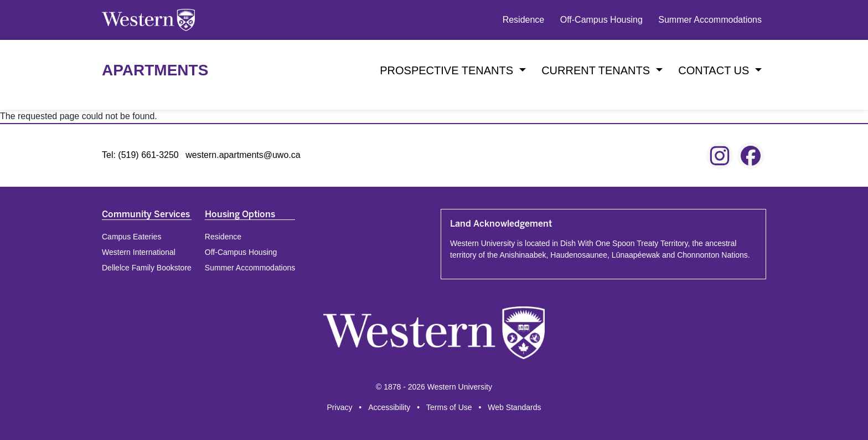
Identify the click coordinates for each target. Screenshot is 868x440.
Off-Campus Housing (601, 20)
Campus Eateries (131, 237)
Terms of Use (449, 407)
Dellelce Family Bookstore (147, 268)
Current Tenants (597, 70)
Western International (139, 252)
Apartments (155, 70)
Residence (524, 20)
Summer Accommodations (710, 20)
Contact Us (715, 70)
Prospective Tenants (448, 70)
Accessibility (389, 407)
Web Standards (514, 407)
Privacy (340, 407)
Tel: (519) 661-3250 (140, 155)
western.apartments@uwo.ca (243, 155)
